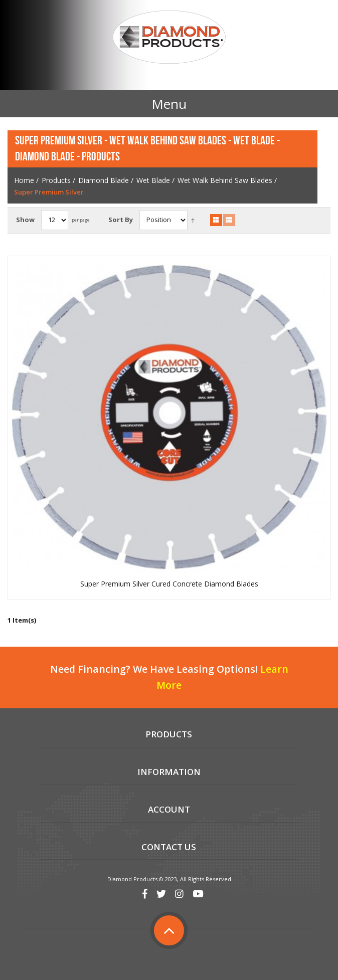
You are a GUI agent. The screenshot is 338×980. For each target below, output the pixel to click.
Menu (169, 104)
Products (56, 180)
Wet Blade (153, 180)
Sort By (121, 220)
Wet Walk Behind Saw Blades (225, 180)
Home (24, 180)
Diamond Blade (104, 180)
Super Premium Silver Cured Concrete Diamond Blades (169, 584)
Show (25, 220)
